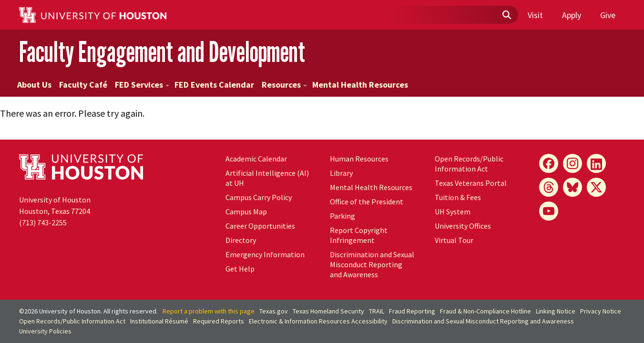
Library (341, 173)
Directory (241, 240)
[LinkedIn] (596, 163)
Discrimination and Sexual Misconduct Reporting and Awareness (372, 264)
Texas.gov (274, 311)
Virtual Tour (454, 240)
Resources (284, 85)
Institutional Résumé (159, 321)
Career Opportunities (260, 226)
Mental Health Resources (360, 85)
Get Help (240, 269)
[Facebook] (549, 163)
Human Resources (359, 159)
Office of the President (367, 202)
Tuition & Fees (458, 197)
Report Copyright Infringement (359, 235)
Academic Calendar (256, 159)
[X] (596, 187)
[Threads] (549, 187)
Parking (342, 216)
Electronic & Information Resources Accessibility (318, 321)
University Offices (463, 226)
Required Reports (219, 321)
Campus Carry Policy (259, 197)
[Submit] (506, 15)
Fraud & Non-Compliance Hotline (486, 311)
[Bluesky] (572, 187)
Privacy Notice (601, 311)
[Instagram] (572, 163)
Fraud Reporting (412, 311)
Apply (572, 15)
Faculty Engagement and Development (162, 52)
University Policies (45, 331)
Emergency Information (265, 254)
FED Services (142, 85)
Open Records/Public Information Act (469, 164)
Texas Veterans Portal (471, 183)
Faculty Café (83, 85)
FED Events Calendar (214, 85)
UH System (453, 212)
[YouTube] (549, 211)
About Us (34, 85)
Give (608, 15)
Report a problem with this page (209, 311)
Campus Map (246, 212)
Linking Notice (556, 311)
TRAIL (377, 311)
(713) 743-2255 (43, 222)
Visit (535, 15)
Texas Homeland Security (328, 311)
